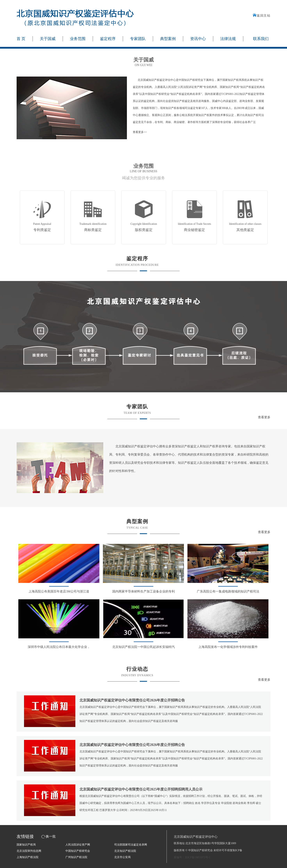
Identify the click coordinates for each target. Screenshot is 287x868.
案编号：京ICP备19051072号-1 (192, 857)
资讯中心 (198, 39)
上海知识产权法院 (28, 857)
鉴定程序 (108, 39)
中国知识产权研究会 (78, 851)
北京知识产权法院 (125, 851)
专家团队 (138, 39)
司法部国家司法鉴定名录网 (131, 845)
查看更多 (264, 417)
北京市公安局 (122, 857)
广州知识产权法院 (76, 857)
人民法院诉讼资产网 (78, 845)
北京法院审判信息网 (29, 851)
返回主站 (261, 16)
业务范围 (78, 39)
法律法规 (228, 39)
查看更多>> (140, 132)
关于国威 (48, 39)
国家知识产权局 (26, 845)
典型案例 (168, 39)
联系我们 (261, 39)
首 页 (21, 39)
